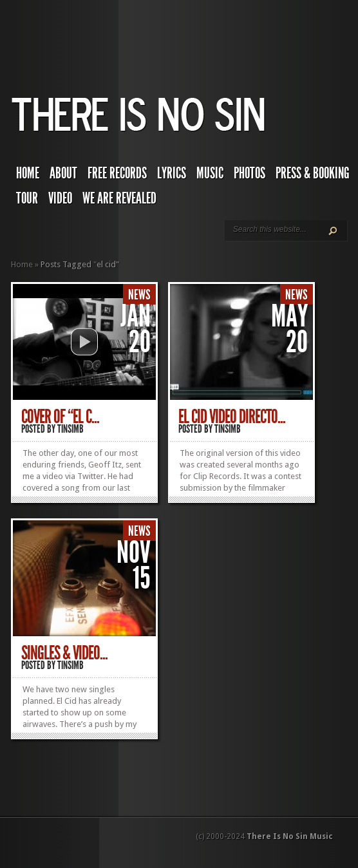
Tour (27, 198)
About (63, 173)
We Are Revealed (119, 198)
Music (210, 173)
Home (28, 173)
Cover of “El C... (60, 417)
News (139, 295)
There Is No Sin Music (290, 836)
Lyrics (172, 173)
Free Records (117, 173)
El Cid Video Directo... (232, 417)
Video (60, 198)
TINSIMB (71, 429)
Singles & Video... (64, 653)
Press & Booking (313, 173)
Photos (250, 173)
